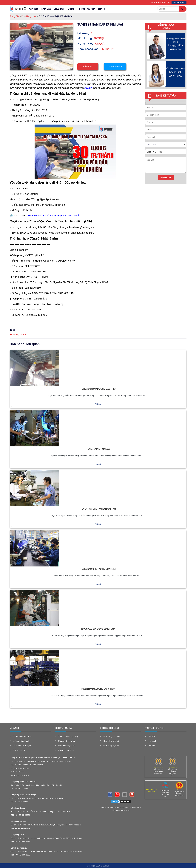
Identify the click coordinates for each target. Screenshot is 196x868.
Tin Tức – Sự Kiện (86, 9)
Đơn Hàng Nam (30, 16)
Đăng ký (88, 67)
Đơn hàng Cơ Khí (18, 335)
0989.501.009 (175, 49)
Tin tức (152, 736)
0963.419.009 (175, 76)
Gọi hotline (116, 67)
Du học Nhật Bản (66, 750)
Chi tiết (98, 404)
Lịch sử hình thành (21, 741)
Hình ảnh (153, 741)
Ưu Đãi (71, 9)
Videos (152, 746)
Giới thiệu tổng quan (22, 736)
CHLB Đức (59, 9)
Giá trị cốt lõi (19, 750)
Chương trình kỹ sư (67, 741)
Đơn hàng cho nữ (111, 741)
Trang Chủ (15, 16)
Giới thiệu (34, 9)
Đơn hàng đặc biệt (112, 746)
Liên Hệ (102, 9)
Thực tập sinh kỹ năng (68, 736)
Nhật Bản (46, 9)
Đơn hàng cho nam (112, 736)
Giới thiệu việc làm (66, 746)
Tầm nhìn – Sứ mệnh (22, 746)
